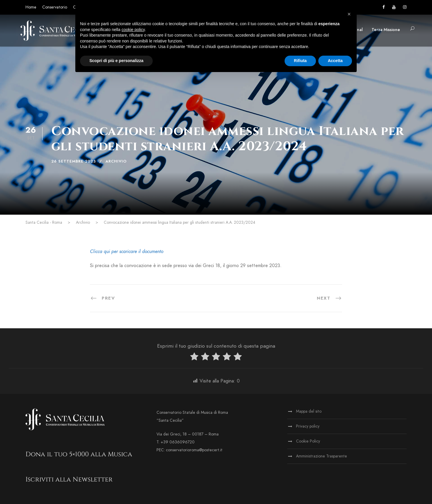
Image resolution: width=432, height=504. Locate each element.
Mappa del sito (309, 411)
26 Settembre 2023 (74, 161)
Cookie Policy (308, 441)
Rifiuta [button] (300, 61)
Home (31, 7)
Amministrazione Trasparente (322, 456)
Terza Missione (386, 30)
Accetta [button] (335, 61)
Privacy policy (308, 426)
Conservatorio (55, 7)
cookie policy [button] (133, 30)
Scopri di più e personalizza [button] (116, 61)
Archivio (116, 161)
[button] (349, 14)
